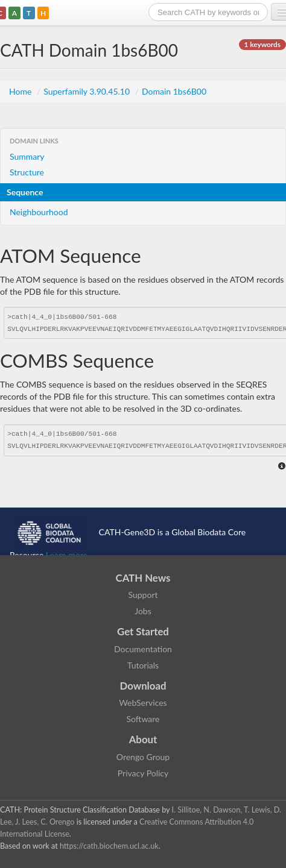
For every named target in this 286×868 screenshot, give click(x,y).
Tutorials (143, 665)
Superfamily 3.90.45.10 (87, 91)
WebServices (143, 703)
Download (143, 686)
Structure (27, 172)
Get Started (143, 631)
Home (21, 91)
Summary (27, 156)
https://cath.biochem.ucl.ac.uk (109, 846)
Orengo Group (143, 757)
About (143, 739)
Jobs (143, 611)
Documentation (143, 649)
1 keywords (262, 44)
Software (143, 719)
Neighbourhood (39, 212)
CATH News (143, 578)
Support (143, 595)
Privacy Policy (143, 773)
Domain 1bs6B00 (174, 91)
